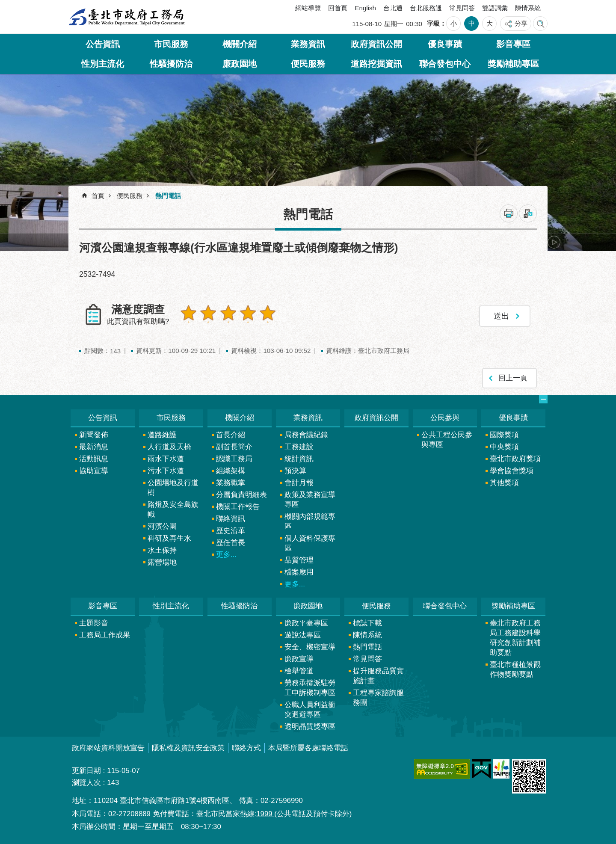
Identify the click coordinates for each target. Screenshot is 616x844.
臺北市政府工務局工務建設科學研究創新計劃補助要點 (515, 634)
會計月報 (299, 479)
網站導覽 (308, 8)
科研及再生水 (169, 535)
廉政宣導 (299, 656)
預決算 (295, 467)
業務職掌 (231, 479)
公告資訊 (103, 44)
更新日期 (86, 767)
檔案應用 (299, 569)
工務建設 (299, 443)
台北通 (393, 8)
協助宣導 (94, 467)
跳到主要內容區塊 (4, 4)
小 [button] (454, 23)
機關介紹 (240, 44)
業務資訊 (308, 44)
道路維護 (162, 431)
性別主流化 (103, 64)
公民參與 (445, 414)
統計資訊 (299, 455)
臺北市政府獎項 (515, 455)
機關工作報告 (238, 503)
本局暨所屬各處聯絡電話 (308, 745)
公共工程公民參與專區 (447, 436)
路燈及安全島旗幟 (173, 506)
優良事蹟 (445, 44)
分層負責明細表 (241, 491)
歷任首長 (231, 539)
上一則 (92, 242)
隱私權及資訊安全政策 (188, 745)
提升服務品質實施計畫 (378, 672)
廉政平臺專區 (306, 620)
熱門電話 (168, 196)
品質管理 (299, 557)
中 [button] (472, 23)
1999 (265, 810)
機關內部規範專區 (310, 518)
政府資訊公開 (376, 44)
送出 (188, 331)
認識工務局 (234, 455)
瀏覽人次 (86, 779)
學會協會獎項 (512, 467)
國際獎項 (504, 431)
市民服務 (171, 44)
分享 (521, 23)
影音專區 (513, 44)
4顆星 (243, 313)
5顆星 (261, 313)
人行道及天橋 (169, 443)
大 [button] (490, 23)
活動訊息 (94, 455)
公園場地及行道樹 (173, 484)
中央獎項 (504, 443)
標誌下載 (367, 620)
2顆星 (206, 313)
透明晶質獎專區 (310, 723)
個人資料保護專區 (310, 540)
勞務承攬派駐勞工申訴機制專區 (310, 684)
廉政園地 (240, 64)
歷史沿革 (231, 527)
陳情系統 (528, 8)
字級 (433, 23)
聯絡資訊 (231, 515)
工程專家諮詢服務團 (378, 694)
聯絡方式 (246, 745)
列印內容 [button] (509, 213)
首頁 (98, 196)
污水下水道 (166, 467)
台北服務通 (426, 8)
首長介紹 (231, 431)
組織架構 (231, 467)
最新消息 (94, 443)
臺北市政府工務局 (127, 17)
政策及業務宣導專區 (310, 496)
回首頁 (338, 8)
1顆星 (188, 313)
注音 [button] (528, 213)
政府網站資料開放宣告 (108, 745)
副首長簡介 (234, 443)
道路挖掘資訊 (376, 64)
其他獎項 (504, 479)
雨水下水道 (166, 455)
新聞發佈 (94, 431)
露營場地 (162, 559)
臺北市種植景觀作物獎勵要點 (515, 666)
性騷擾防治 (171, 64)
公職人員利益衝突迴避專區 (310, 706)
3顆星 (224, 313)
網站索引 (540, 24)
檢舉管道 (299, 668)
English (365, 8)
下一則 (554, 242)
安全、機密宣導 (310, 644)
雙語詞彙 (495, 8)
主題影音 (94, 620)
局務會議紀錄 (306, 431)
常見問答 (462, 8)
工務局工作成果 (105, 632)
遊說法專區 (303, 632)
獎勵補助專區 (513, 64)
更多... (226, 551)
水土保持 (162, 547)
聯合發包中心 (445, 64)
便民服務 (308, 64)
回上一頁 (513, 375)
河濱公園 (162, 523)
